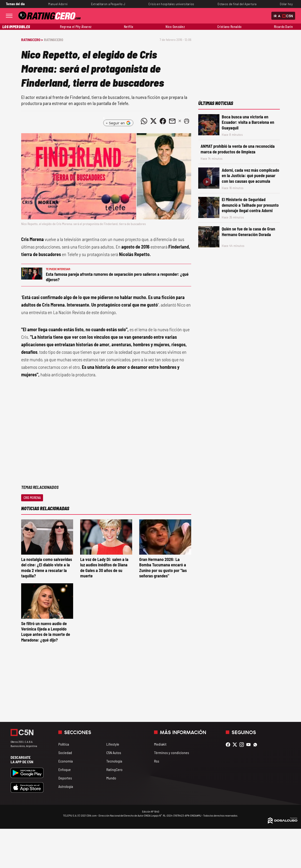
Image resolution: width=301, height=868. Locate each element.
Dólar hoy (286, 4)
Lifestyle (113, 744)
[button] (186, 121)
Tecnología (114, 761)
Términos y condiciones (172, 753)
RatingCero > (32, 40)
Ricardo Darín (283, 27)
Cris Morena (32, 498)
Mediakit (160, 744)
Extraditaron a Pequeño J (108, 4)
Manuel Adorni (58, 4)
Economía (65, 761)
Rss (157, 761)
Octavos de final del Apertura (237, 4)
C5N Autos (114, 753)
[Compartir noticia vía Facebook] (163, 121)
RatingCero (54, 40)
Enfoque (65, 769)
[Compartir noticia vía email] (172, 121)
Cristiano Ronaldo (229, 27)
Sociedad (65, 753)
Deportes (65, 778)
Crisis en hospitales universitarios (171, 4)
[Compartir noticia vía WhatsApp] (144, 121)
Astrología (66, 786)
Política (64, 744)
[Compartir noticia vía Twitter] (153, 121)
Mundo (111, 778)
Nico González (175, 27)
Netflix (129, 27)
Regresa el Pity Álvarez (76, 27)
